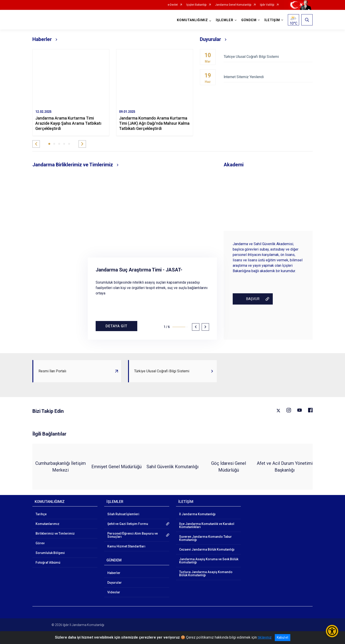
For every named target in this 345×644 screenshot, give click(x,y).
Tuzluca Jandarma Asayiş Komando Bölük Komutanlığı (206, 574)
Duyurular (115, 583)
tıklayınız (265, 637)
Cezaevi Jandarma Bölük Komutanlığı (207, 549)
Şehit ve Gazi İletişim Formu (128, 524)
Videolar (114, 592)
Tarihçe (41, 514)
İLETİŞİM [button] (272, 20)
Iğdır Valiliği (267, 5)
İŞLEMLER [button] (225, 20)
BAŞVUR (253, 299)
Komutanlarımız (47, 524)
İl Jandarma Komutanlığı (197, 514)
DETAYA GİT (116, 326)
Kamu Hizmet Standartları (126, 546)
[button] (36, 144)
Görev (40, 543)
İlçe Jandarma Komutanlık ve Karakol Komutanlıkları (207, 525)
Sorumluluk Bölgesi (50, 553)
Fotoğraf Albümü (48, 563)
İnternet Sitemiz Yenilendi (268, 77)
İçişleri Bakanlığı (196, 5)
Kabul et (283, 637)
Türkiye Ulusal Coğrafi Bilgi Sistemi (268, 57)
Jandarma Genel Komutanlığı (233, 5)
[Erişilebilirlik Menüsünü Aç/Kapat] (332, 631)
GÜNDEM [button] (249, 20)
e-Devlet (173, 5)
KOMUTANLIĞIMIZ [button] (192, 20)
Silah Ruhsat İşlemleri (123, 514)
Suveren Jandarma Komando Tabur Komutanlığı (205, 538)
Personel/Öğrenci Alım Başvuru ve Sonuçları (133, 535)
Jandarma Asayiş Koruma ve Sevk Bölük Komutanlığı (209, 561)
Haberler (114, 573)
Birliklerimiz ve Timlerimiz (55, 533)
